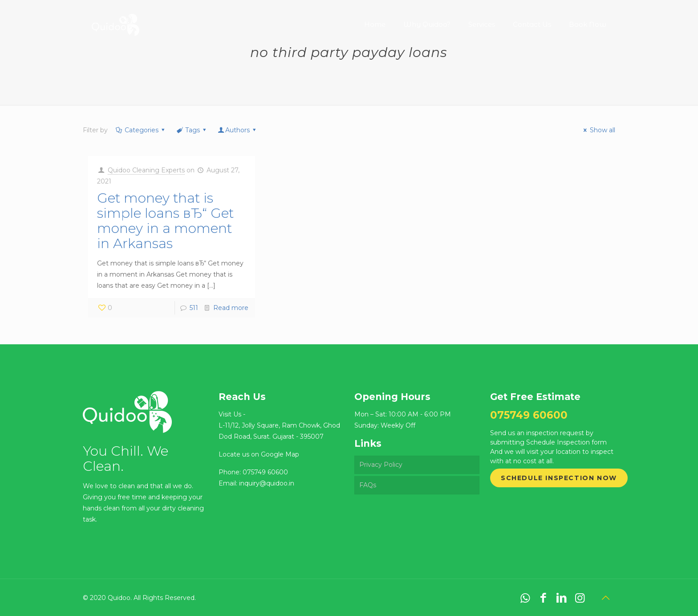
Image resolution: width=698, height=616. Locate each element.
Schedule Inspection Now (559, 478)
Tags (192, 130)
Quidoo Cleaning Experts (146, 170)
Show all (598, 130)
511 (194, 308)
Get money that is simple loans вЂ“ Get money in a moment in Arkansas (165, 221)
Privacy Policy (381, 465)
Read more (231, 308)
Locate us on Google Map (259, 454)
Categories (141, 130)
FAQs (368, 485)
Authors (238, 130)
